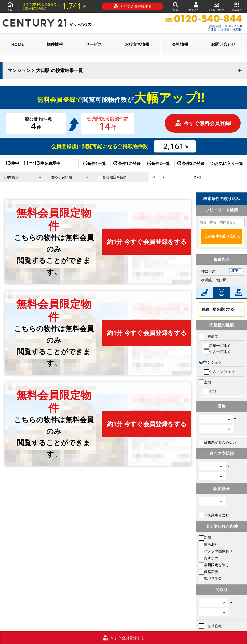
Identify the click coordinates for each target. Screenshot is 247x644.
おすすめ (208, 558)
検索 (176, 6)
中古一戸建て (217, 352)
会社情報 (180, 44)
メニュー (237, 6)
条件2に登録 (190, 163)
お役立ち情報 (137, 44)
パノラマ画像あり (216, 551)
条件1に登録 (127, 163)
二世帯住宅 (210, 626)
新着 (205, 537)
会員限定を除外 (113, 177)
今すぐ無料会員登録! (203, 123)
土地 (205, 382)
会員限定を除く (214, 565)
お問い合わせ (216, 6)
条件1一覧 (95, 163)
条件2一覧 (159, 163)
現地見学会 (210, 578)
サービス (94, 44)
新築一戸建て (217, 346)
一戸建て (208, 336)
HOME (10, 6)
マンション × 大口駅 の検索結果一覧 (45, 71)
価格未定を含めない (217, 442)
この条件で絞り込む (221, 236)
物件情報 (55, 44)
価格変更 (208, 572)
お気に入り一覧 (227, 163)
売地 (210, 391)
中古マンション (219, 372)
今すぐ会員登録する (133, 6)
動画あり (208, 544)
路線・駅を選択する (218, 309)
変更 (235, 271)
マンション (210, 362)
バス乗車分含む (214, 515)
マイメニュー (196, 6)
